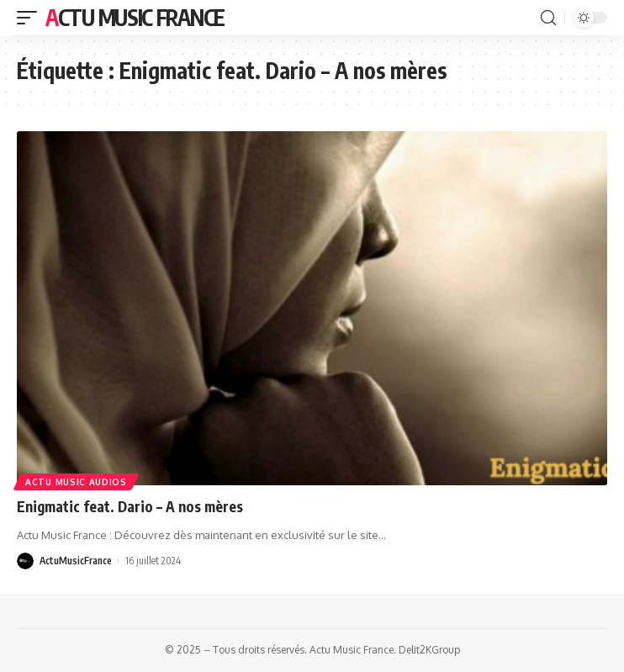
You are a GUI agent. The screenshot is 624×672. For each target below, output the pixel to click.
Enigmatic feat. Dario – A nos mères (130, 506)
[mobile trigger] (31, 18)
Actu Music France (135, 17)
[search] (548, 18)
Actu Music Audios (76, 482)
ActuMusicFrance (76, 561)
